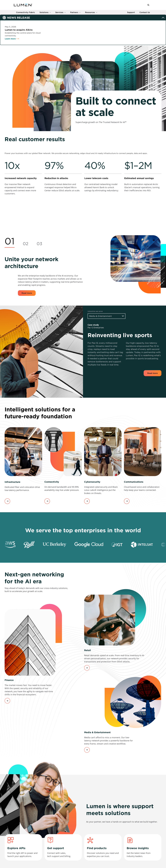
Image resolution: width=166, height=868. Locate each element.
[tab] (10, 242)
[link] (23, 195)
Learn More (87, 669)
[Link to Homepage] (23, 6)
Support (131, 13)
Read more (27, 294)
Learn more (10, 40)
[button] (148, 6)
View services (7, 502)
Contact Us (145, 13)
